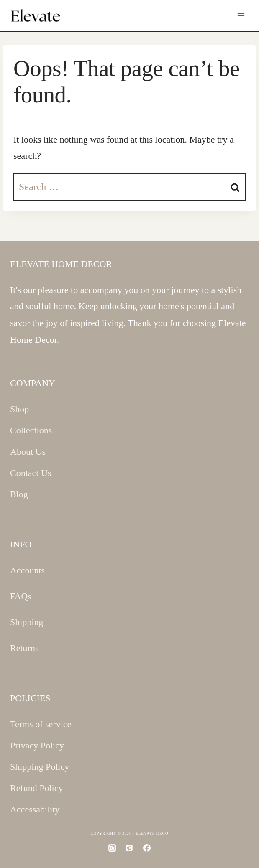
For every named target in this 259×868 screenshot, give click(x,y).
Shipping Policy (40, 767)
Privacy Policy (37, 745)
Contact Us (31, 473)
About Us (28, 452)
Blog (19, 494)
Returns (24, 648)
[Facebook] (147, 848)
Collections (31, 430)
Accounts (27, 570)
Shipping (27, 622)
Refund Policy (37, 788)
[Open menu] (241, 16)
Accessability (35, 809)
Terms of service (41, 724)
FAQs (21, 596)
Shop (19, 409)
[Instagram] (112, 848)
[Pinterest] (129, 848)
